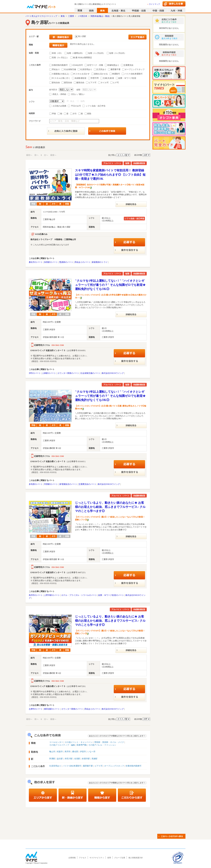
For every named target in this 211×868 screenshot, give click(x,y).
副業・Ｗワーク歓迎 (127, 78)
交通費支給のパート (87, 484)
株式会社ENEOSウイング (113, 373)
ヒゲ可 (116, 83)
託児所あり (101, 69)
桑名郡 (75, 752)
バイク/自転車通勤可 (133, 74)
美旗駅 (94, 759)
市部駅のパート (51, 484)
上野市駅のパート (52, 595)
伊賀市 (83, 752)
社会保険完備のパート (90, 373)
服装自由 (80, 83)
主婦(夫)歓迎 (108, 78)
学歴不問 (95, 78)
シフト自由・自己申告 (96, 106)
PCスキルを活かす (82, 74)
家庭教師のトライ (100, 262)
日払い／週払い (78, 94)
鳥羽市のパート (36, 595)
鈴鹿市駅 (86, 759)
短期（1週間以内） (75, 53)
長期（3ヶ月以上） (60, 58)
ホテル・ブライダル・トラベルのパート (79, 595)
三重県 (71, 16)
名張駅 (77, 759)
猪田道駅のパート (52, 709)
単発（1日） (57, 53)
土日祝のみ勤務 (59, 106)
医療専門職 (82, 745)
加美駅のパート (51, 262)
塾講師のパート (66, 262)
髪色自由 (56, 83)
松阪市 (60, 752)
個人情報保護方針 (136, 858)
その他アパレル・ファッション (102, 745)
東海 (63, 16)
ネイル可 (105, 83)
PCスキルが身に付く (61, 78)
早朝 (54, 114)
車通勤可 (116, 74)
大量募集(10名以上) (60, 74)
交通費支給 (128, 65)
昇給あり (56, 69)
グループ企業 (120, 858)
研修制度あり (113, 65)
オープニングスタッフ (135, 69)
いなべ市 (91, 752)
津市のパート (35, 373)
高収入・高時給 (59, 94)
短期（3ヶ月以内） (118, 53)
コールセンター (56, 742)
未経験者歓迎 (80, 78)
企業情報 (72, 858)
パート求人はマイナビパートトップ (41, 16)
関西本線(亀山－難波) (100, 16)
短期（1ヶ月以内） (97, 53)
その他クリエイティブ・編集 (62, 745)
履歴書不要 (116, 69)
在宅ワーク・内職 (95, 65)
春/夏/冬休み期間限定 (83, 58)
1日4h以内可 (77, 65)
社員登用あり (86, 69)
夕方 (75, 114)
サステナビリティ (97, 858)
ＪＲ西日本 (82, 16)
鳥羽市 (68, 752)
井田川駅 (69, 759)
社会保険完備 (70, 69)
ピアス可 (92, 83)
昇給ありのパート (82, 262)
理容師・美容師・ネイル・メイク (109, 742)
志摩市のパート (36, 709)
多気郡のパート (36, 484)
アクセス (83, 858)
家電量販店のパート (68, 484)
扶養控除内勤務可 (60, 65)
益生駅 (60, 759)
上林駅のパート (49, 373)
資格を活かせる (101, 74)
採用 (109, 858)
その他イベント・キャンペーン (79, 742)
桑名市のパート (36, 262)
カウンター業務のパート (68, 373)
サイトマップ (154, 4)
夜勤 (89, 114)
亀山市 (52, 752)
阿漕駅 (52, 759)
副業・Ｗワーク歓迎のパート (111, 595)
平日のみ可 (76, 106)
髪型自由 (68, 83)
